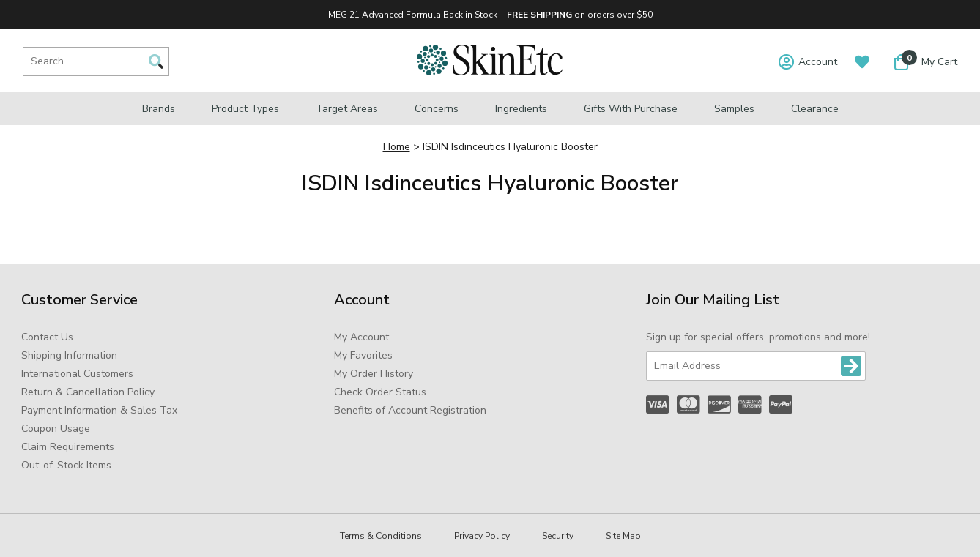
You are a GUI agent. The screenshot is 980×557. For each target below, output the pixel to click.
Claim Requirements (68, 447)
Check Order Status (380, 392)
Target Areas (347, 109)
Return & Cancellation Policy (88, 392)
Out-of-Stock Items (66, 465)
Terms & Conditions (381, 536)
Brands (159, 109)
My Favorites (363, 355)
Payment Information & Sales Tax (99, 410)
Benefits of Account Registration (410, 410)
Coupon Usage (56, 429)
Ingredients (521, 109)
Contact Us (47, 337)
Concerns (437, 109)
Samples (734, 109)
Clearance (815, 109)
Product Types (245, 109)
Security (558, 536)
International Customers (77, 374)
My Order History (374, 374)
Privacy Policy (482, 536)
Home (397, 147)
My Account (361, 337)
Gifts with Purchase (631, 109)
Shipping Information (69, 355)
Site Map (623, 536)
